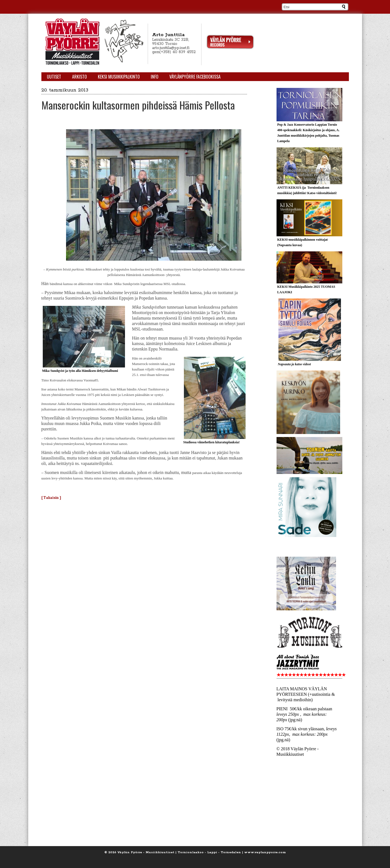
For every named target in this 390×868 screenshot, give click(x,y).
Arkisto (79, 77)
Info (155, 77)
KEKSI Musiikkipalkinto (119, 77)
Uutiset (54, 77)
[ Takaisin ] (51, 498)
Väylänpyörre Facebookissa (195, 77)
